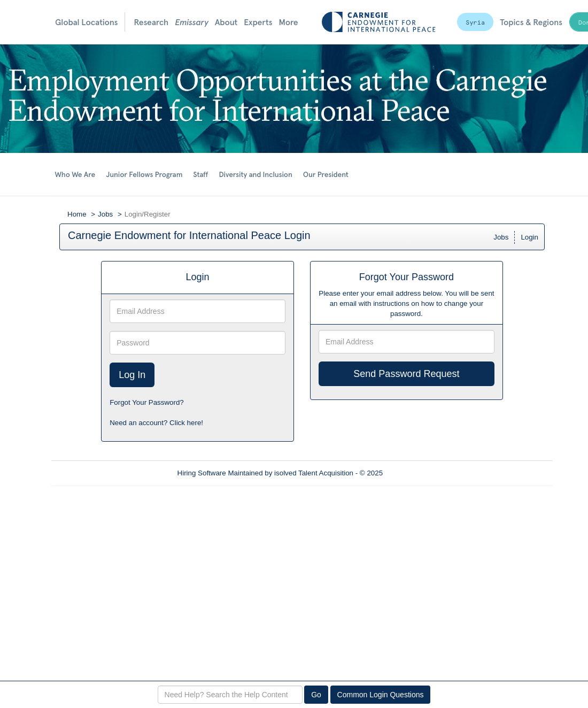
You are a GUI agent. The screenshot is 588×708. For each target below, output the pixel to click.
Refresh (415, 473)
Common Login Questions (381, 695)
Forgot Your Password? (147, 402)
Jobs (105, 214)
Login (529, 237)
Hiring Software (202, 473)
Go (316, 695)
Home (77, 214)
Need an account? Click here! (156, 423)
